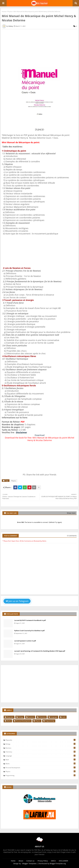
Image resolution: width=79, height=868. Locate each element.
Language (54, 717)
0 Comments (72, 536)
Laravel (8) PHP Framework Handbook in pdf (30, 620)
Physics (10, 11)
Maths (9, 721)
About (21, 861)
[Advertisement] (39, 49)
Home (4, 11)
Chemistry (42, 717)
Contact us (30, 861)
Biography (10, 717)
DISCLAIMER (63, 861)
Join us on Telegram (17, 601)
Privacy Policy (43, 861)
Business (31, 717)
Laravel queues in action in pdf (25, 641)
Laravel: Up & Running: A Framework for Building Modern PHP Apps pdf (40, 651)
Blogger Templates (29, 864)
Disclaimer (21, 432)
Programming (50, 721)
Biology (21, 717)
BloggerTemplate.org (58, 864)
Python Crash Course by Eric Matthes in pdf (29, 631)
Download (40, 435)
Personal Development (23, 721)
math (64, 717)
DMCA (53, 861)
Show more (71, 513)
